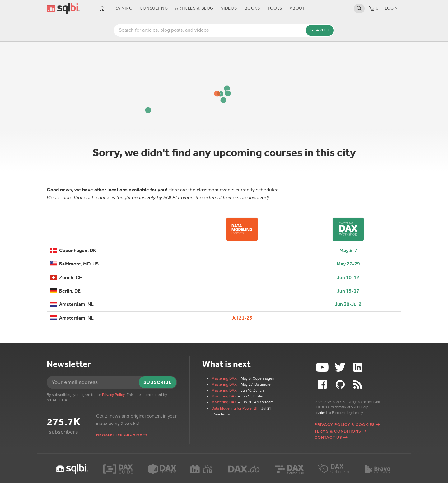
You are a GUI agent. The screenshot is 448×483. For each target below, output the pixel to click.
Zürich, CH (66, 277)
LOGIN (391, 8)
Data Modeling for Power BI (234, 408)
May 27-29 (348, 264)
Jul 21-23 (242, 318)
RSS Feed (358, 385)
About (297, 8)
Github (341, 385)
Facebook (323, 385)
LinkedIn (358, 367)
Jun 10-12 (348, 277)
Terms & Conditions (338, 431)
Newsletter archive (119, 435)
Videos (229, 8)
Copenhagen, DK (73, 250)
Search (359, 8)
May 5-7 (348, 250)
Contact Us (328, 438)
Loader (320, 413)
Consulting (154, 8)
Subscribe (158, 382)
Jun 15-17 (348, 291)
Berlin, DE (65, 291)
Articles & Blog (194, 8)
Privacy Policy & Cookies (345, 425)
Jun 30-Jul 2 (348, 304)
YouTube (323, 367)
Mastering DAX (224, 378)
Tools (275, 8)
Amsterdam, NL (72, 304)
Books (252, 8)
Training (122, 8)
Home (102, 8)
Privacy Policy (113, 395)
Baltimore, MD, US (74, 264)
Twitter (341, 367)
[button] (227, 88)
